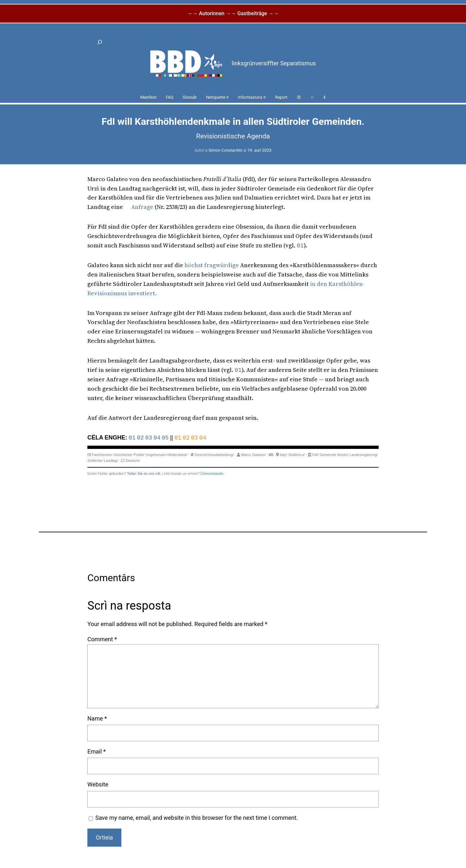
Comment (102, 639)
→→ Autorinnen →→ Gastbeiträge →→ (233, 13)
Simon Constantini (225, 150)
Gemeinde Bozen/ (334, 455)
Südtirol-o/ (297, 455)
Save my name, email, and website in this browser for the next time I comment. (197, 818)
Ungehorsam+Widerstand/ (166, 455)
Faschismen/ (102, 455)
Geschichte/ (123, 455)
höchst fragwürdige (212, 265)
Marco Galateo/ (253, 455)
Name (97, 718)
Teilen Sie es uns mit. (144, 473)
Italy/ (283, 455)
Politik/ (139, 455)
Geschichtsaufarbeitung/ (214, 455)
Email (97, 751)
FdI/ (315, 455)
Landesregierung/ (364, 455)
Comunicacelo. (212, 473)
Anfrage (142, 207)
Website (98, 784)
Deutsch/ (133, 461)
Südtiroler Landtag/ (103, 461)
